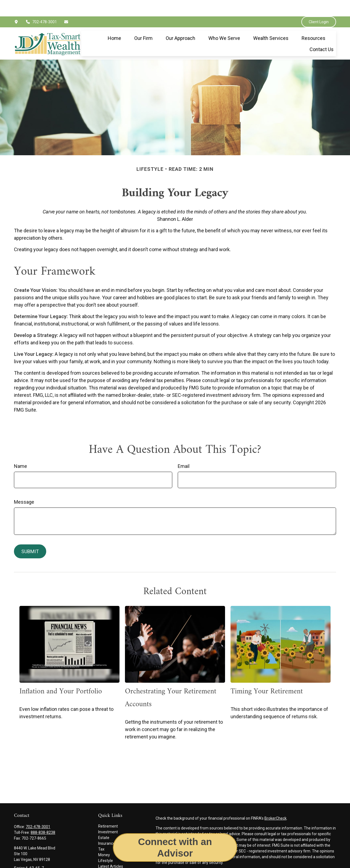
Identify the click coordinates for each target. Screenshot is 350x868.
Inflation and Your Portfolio (61, 675)
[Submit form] (30, 535)
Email (184, 450)
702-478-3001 (41, 5)
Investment (108, 816)
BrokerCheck (275, 802)
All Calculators (110, 861)
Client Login (319, 5)
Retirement (108, 810)
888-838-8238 (43, 816)
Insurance (107, 827)
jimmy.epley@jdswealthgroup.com (44, 861)
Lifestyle (106, 844)
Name (21, 450)
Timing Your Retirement (267, 675)
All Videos (107, 856)
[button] (114, 21)
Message (24, 486)
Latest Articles (111, 850)
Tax (101, 833)
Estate (104, 821)
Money (104, 838)
